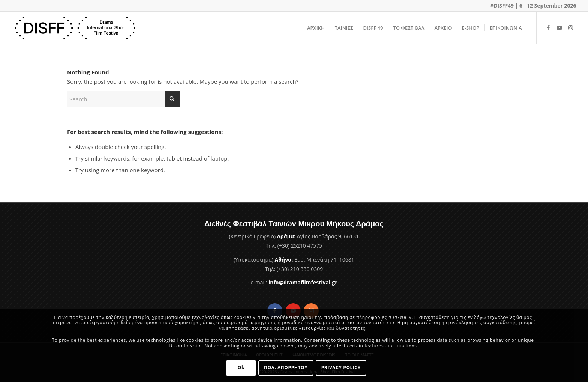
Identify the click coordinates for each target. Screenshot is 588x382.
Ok (241, 368)
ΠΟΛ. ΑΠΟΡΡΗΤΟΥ (286, 368)
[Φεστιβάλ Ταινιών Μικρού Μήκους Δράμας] (75, 28)
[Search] (123, 99)
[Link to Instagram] (571, 27)
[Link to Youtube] (559, 27)
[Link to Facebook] (548, 27)
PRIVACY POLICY (341, 368)
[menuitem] (316, 28)
